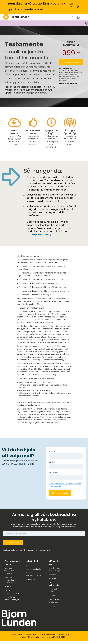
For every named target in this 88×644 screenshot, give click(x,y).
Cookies (52, 595)
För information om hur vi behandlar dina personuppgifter (27, 550)
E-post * (53, 451)
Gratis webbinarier (34, 569)
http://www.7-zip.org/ (42, 235)
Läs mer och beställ (71, 62)
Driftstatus (53, 606)
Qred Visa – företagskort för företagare (11, 571)
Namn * (52, 462)
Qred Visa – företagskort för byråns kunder (11, 580)
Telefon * (53, 473)
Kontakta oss (55, 563)
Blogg (29, 565)
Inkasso (8, 587)
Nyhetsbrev (31, 579)
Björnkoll (33, 561)
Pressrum (52, 575)
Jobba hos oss (55, 579)
